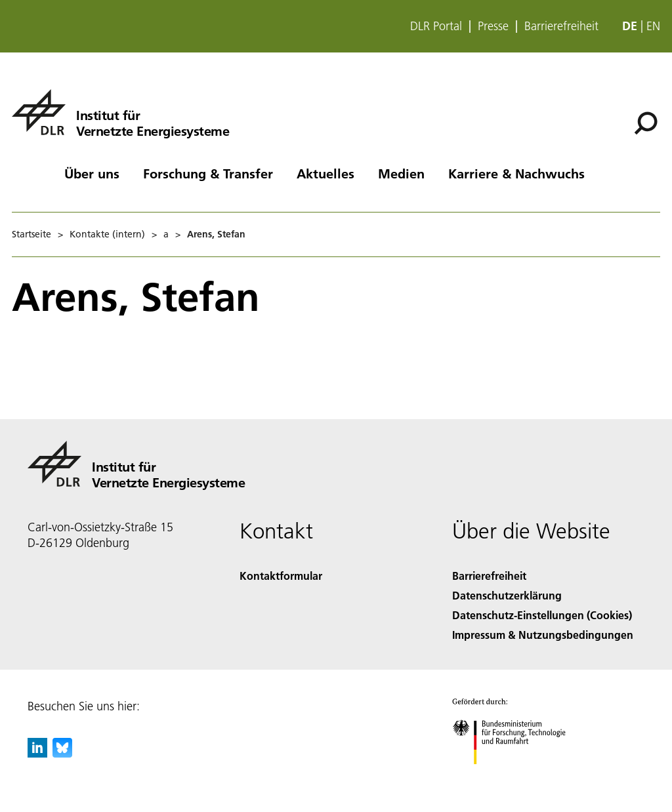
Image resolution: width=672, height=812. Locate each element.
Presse (493, 26)
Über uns (92, 173)
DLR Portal (436, 26)
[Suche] (646, 123)
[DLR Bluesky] (62, 753)
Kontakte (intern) (107, 234)
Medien (401, 173)
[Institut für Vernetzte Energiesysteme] (120, 112)
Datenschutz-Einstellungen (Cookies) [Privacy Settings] (542, 615)
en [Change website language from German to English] (653, 26)
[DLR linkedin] (37, 753)
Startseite (31, 234)
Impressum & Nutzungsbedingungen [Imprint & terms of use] (543, 635)
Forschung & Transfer (208, 173)
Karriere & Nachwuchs (516, 173)
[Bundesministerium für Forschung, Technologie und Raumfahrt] (516, 776)
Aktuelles (325, 173)
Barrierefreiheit (561, 26)
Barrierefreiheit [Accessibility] (489, 576)
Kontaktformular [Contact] (281, 576)
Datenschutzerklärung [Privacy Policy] (507, 595)
